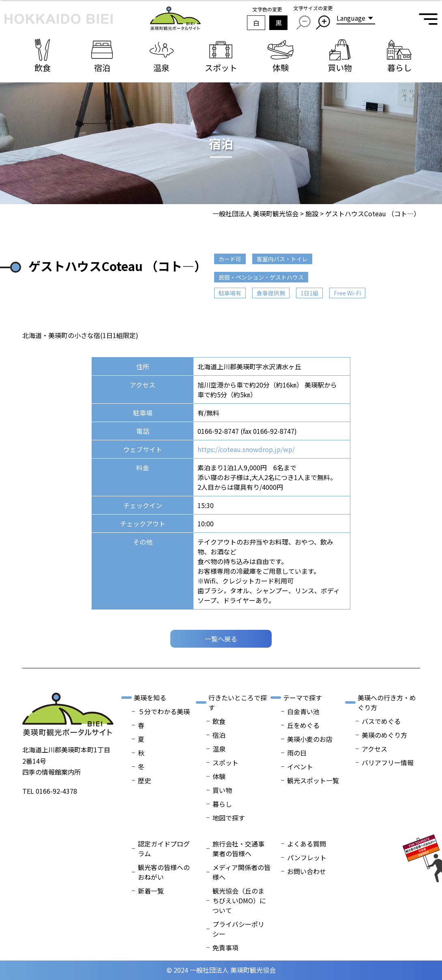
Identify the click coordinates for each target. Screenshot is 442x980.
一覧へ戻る (221, 639)
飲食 (219, 721)
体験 (219, 776)
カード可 (230, 259)
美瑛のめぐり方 (384, 735)
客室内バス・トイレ (282, 259)
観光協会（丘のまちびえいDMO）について (239, 900)
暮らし (222, 804)
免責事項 (225, 948)
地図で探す (229, 818)
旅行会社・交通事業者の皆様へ (238, 849)
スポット (225, 762)
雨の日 (297, 753)
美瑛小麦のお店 (310, 739)
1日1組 (309, 293)
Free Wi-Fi (347, 293)
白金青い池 (303, 711)
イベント (300, 767)
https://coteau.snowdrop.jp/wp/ (246, 449)
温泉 (219, 749)
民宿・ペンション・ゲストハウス (261, 277)
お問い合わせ (307, 871)
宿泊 (219, 735)
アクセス (374, 749)
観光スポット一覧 (313, 780)
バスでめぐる (381, 721)
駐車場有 (230, 293)
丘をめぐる (303, 725)
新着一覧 (151, 891)
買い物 (222, 790)
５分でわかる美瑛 (164, 711)
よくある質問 (307, 844)
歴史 (144, 780)
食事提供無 (271, 293)
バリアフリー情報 (388, 762)
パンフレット (307, 857)
